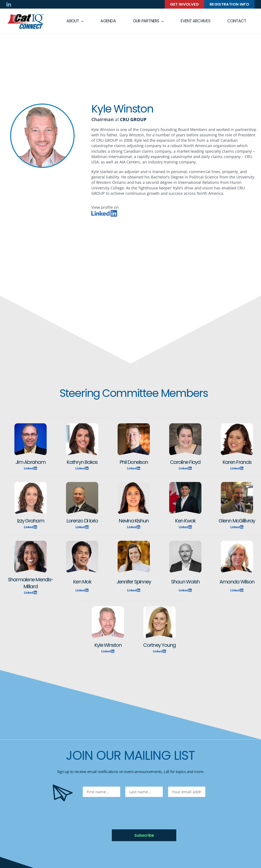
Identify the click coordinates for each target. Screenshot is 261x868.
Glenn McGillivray (237, 521)
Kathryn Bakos (82, 462)
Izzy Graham (31, 521)
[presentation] (115, 813)
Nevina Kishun (134, 521)
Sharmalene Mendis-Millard (31, 583)
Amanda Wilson (237, 582)
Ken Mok (82, 582)
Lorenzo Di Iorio (82, 521)
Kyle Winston (108, 645)
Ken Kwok (185, 521)
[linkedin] (9, 4)
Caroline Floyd (185, 462)
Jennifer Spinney (134, 582)
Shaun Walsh (185, 582)
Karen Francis (237, 462)
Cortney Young (159, 645)
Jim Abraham (31, 462)
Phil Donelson (134, 462)
